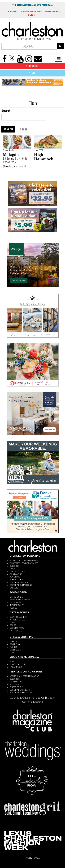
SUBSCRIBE (32, 66)
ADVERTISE (15, 577)
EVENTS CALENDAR (18, 617)
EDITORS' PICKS (17, 628)
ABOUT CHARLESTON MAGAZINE (24, 560)
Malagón (11, 154)
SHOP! (33, 73)
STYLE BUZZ (15, 650)
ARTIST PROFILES (17, 620)
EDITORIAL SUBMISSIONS (21, 585)
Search (6, 111)
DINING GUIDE (16, 597)
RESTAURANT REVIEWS (20, 600)
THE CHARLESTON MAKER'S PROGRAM (33, 5)
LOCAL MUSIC (16, 667)
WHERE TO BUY (17, 580)
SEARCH (8, 129)
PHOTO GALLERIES (18, 664)
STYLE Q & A (15, 644)
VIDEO (12, 662)
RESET (24, 130)
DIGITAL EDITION (17, 571)
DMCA (37, 858)
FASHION (14, 647)
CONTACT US (16, 574)
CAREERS (14, 588)
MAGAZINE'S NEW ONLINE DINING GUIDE (34, 13)
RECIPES (13, 608)
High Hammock (44, 157)
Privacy (29, 858)
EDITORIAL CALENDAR (20, 582)
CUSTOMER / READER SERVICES (24, 563)
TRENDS (13, 642)
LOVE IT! (13, 653)
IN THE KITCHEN (17, 605)
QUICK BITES (15, 603)
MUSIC (13, 623)
